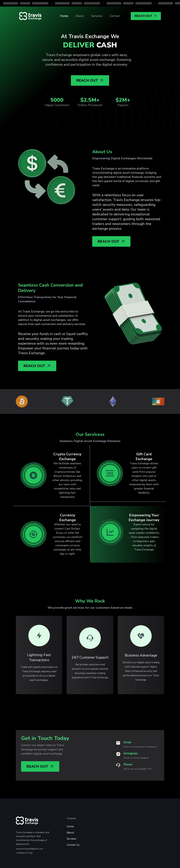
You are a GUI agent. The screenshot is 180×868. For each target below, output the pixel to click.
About (80, 16)
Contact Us (73, 845)
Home (64, 16)
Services (97, 16)
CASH (90, 45)
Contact (115, 16)
